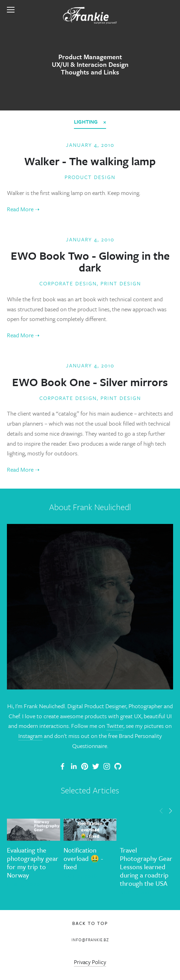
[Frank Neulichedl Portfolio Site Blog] (63, 766)
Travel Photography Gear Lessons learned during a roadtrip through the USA (146, 867)
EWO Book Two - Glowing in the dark (90, 261)
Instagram (30, 736)
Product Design (90, 177)
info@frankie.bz (90, 940)
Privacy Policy (90, 962)
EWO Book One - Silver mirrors (90, 382)
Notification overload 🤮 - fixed (83, 858)
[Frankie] (85, 766)
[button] (161, 810)
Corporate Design (68, 283)
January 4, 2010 (90, 145)
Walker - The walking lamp (90, 161)
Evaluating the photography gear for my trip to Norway (33, 862)
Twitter (115, 726)
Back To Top (90, 923)
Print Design (121, 283)
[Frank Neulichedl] (74, 766)
